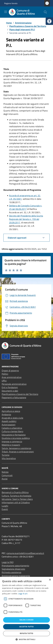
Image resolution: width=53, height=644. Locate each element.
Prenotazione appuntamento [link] (15, 566)
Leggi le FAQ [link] (8, 562)
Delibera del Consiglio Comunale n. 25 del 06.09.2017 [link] (26, 207)
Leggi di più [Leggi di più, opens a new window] (23, 594)
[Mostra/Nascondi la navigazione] (6, 12)
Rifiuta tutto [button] (26, 633)
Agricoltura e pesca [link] (11, 411)
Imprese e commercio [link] (12, 441)
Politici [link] (5, 374)
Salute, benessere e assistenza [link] (16, 448)
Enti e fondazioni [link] (10, 387)
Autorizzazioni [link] (9, 425)
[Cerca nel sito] (45, 12)
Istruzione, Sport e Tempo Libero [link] (17, 499)
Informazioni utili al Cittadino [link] (16, 502)
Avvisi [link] (5, 479)
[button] (27, 639)
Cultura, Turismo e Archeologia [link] (16, 496)
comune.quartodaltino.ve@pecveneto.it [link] (25, 553)
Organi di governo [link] (10, 370)
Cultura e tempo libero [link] (12, 431)
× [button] (50, 580)
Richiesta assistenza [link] (11, 572)
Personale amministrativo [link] (14, 384)
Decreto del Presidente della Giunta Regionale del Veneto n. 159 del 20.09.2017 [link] (26, 219)
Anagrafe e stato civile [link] (12, 418)
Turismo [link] (6, 455)
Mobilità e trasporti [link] (11, 445)
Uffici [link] (4, 381)
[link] (49, 21)
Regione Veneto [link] (11, 3)
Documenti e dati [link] (10, 391)
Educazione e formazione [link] (14, 435)
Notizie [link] (5, 472)
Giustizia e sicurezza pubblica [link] (16, 438)
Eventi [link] (5, 509)
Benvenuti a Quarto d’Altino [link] (15, 492)
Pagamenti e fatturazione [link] (14, 397)
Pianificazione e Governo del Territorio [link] (20, 394)
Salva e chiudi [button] (26, 620)
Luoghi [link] (5, 506)
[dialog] (26, 610)
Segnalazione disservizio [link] (13, 569)
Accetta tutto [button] (26, 627)
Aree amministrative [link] (12, 377)
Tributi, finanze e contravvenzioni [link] (18, 452)
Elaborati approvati (17, 238)
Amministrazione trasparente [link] (16, 576)
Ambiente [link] (6, 414)
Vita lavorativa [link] (9, 458)
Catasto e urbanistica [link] (12, 428)
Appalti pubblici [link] (9, 421)
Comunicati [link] (7, 475)
